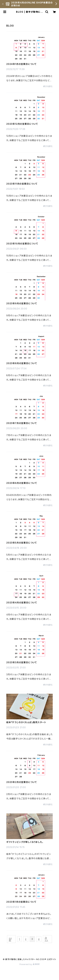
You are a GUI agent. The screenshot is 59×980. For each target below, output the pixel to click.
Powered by (30, 964)
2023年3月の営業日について (22, 662)
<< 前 (10, 939)
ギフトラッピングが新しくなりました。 (25, 842)
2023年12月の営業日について (22, 124)
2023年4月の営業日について (22, 603)
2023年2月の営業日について (22, 782)
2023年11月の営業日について (22, 184)
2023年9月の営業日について (22, 303)
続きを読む (48, 86)
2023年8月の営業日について (22, 363)
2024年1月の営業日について (21, 64)
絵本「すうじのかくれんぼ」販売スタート (26, 722)
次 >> (46, 939)
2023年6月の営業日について (22, 483)
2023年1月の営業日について (21, 902)
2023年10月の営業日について (22, 244)
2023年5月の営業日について (22, 543)
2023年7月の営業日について (22, 423)
